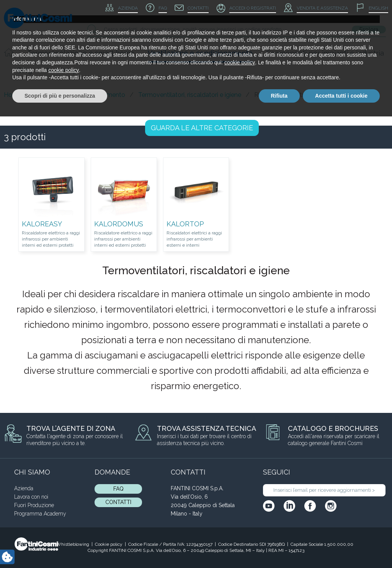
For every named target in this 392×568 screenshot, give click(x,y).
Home (13, 95)
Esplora (369, 29)
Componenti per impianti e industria (325, 53)
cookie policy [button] (240, 514)
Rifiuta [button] (279, 547)
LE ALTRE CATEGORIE (202, 128)
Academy (61, 70)
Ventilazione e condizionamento (200, 53)
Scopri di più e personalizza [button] (60, 547)
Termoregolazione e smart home (81, 53)
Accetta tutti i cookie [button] (341, 547)
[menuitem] (372, 8)
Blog (25, 70)
